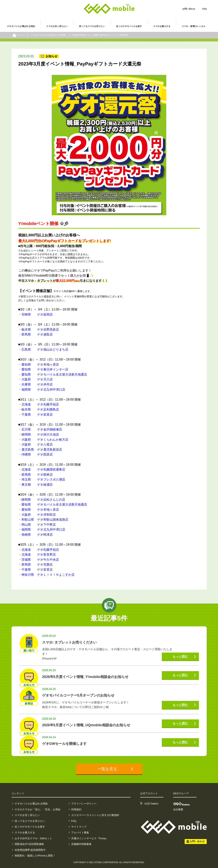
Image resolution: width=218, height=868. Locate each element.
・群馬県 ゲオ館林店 (36, 475)
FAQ (204, 9)
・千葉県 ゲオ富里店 (36, 415)
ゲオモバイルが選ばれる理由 (31, 804)
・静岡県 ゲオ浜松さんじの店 (42, 500)
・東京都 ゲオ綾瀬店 (36, 485)
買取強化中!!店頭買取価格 (29, 844)
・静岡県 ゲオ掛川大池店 (39, 434)
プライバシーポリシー (84, 804)
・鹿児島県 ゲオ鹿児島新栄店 (40, 450)
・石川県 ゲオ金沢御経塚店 (40, 429)
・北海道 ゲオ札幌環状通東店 (42, 469)
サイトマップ (79, 827)
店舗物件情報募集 (81, 844)
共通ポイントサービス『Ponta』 (90, 838)
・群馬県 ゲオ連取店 (36, 334)
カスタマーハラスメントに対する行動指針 (95, 815)
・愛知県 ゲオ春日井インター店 (43, 369)
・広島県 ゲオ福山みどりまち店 (43, 349)
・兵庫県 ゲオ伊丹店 (36, 384)
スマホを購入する (25, 833)
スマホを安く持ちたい (27, 815)
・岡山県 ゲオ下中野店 (37, 525)
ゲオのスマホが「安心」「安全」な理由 (37, 809)
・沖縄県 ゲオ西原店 (36, 454)
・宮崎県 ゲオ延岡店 (36, 314)
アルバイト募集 (80, 833)
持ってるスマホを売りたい (30, 821)
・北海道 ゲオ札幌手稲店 (39, 404)
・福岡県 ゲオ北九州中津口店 (42, 390)
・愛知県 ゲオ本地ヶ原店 (39, 365)
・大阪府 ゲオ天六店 (36, 379)
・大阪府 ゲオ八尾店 (36, 444)
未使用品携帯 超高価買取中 (30, 850)
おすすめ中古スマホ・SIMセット (33, 838)
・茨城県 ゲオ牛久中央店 (39, 560)
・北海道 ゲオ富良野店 (37, 555)
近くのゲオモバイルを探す (30, 827)
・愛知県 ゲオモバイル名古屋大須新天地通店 (53, 374)
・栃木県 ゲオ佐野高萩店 (39, 330)
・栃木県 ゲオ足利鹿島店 (39, 409)
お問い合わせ (189, 9)
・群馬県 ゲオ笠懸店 (36, 564)
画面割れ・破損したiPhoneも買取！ (35, 856)
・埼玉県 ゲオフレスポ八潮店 (42, 479)
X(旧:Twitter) (151, 804)
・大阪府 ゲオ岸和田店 (37, 515)
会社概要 (178, 809)
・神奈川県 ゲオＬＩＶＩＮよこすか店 (46, 575)
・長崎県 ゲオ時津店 (36, 535)
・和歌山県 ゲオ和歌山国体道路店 (43, 520)
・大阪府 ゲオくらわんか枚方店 (43, 440)
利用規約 (76, 809)
